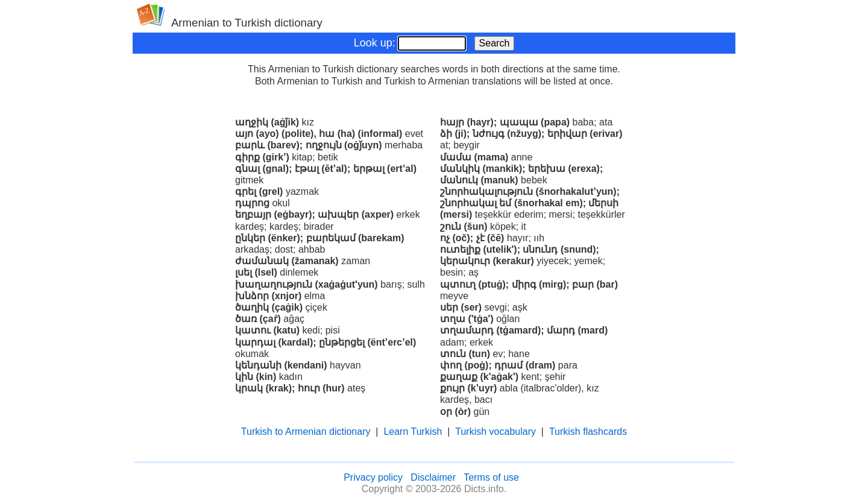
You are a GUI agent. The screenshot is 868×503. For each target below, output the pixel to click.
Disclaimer (433, 477)
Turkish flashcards (588, 432)
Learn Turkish (413, 432)
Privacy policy (373, 477)
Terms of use (491, 477)
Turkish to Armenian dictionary (306, 432)
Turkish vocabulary (495, 432)
